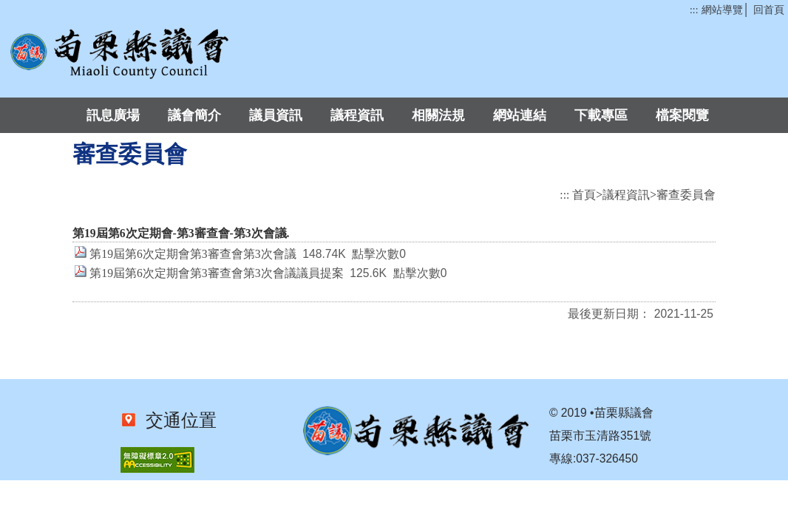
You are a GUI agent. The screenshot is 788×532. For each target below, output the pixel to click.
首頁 (584, 195)
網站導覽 (722, 10)
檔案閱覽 (682, 115)
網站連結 (520, 115)
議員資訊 (276, 115)
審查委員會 (686, 195)
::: (694, 10)
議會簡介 (194, 115)
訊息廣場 (113, 115)
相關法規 (438, 115)
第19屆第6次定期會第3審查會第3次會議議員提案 (216, 273)
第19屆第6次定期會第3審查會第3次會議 (193, 254)
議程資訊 (357, 115)
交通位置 (177, 420)
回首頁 (769, 10)
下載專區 (601, 115)
